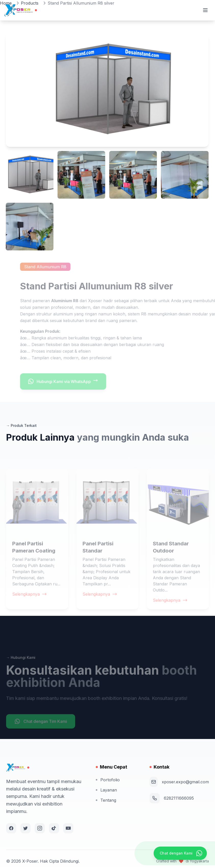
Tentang (106, 800)
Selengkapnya (30, 605)
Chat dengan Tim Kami (41, 732)
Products (30, 3)
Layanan (106, 790)
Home (6, 3)
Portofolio (108, 780)
